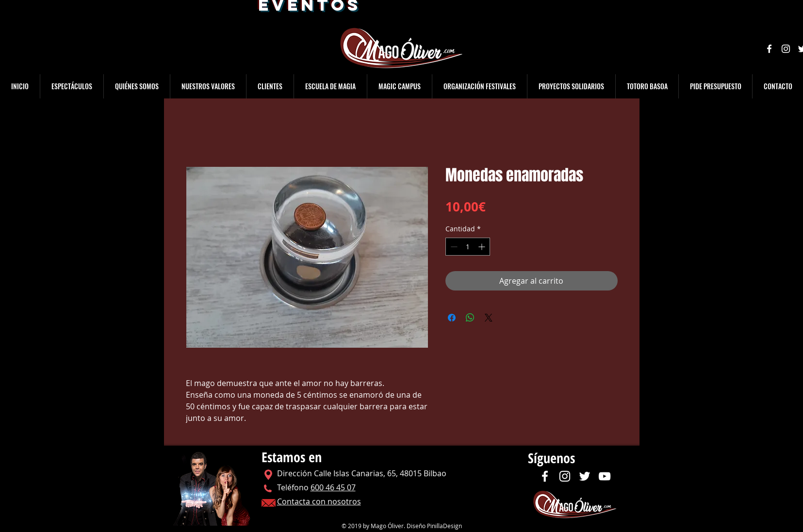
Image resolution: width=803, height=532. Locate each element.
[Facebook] (769, 49)
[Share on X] (489, 318)
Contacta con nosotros (319, 501)
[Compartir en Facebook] (452, 318)
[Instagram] (786, 49)
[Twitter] (585, 476)
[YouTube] (605, 476)
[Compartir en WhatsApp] (470, 318)
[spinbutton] (468, 247)
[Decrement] (453, 247)
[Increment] (483, 247)
